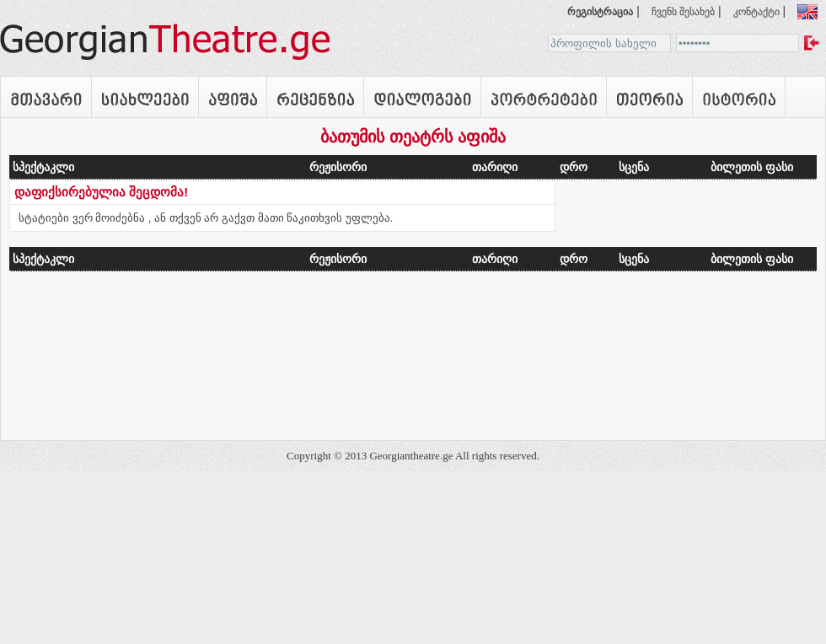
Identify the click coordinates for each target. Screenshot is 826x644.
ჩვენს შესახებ (683, 12)
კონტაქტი (756, 12)
